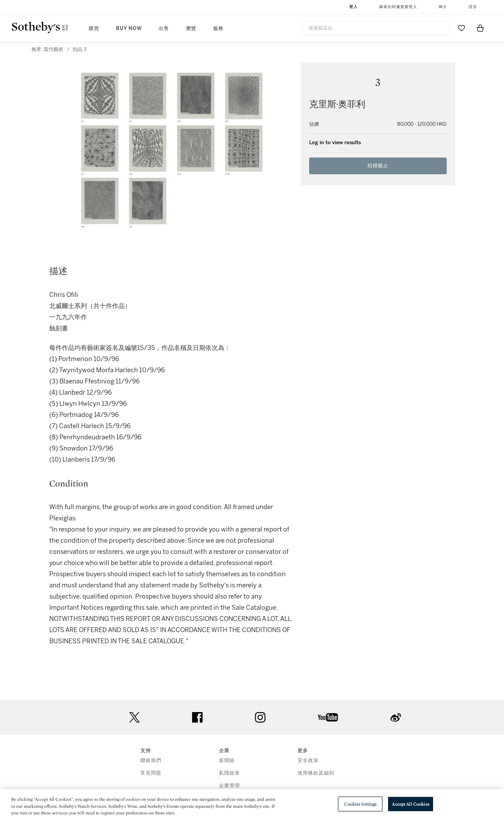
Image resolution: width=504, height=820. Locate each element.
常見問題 (151, 773)
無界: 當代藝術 (47, 49)
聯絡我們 (151, 760)
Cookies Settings (360, 804)
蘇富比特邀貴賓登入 (398, 7)
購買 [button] (94, 28)
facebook (197, 717)
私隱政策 (229, 773)
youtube (328, 717)
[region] (252, 804)
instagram (260, 717)
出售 (164, 28)
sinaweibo (396, 717)
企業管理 (229, 786)
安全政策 (308, 760)
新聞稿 (227, 760)
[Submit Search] (441, 28)
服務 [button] (218, 28)
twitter (134, 717)
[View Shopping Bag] (480, 28)
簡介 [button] (443, 7)
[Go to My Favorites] (461, 28)
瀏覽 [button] (191, 28)
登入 (353, 7)
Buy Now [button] (129, 28)
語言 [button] (473, 7)
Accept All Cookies (410, 804)
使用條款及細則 (316, 773)
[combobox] (376, 28)
